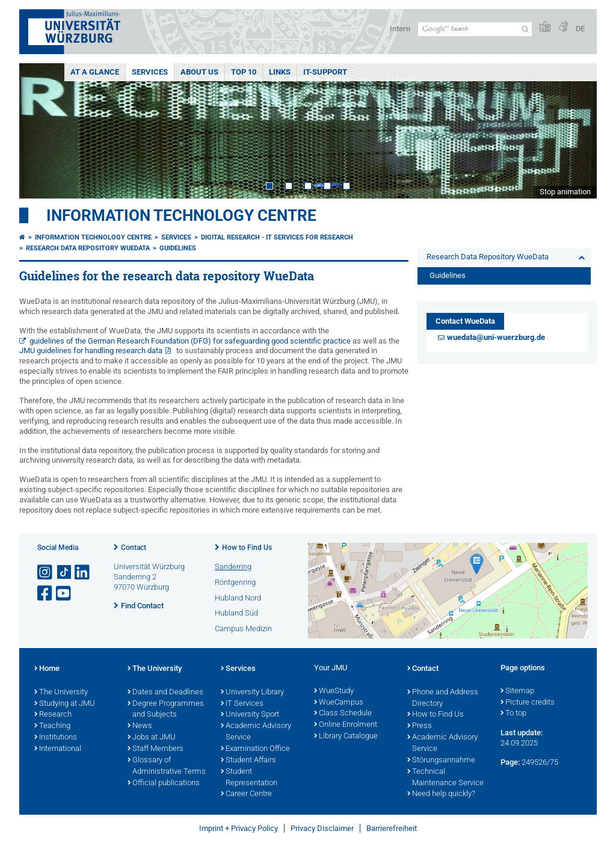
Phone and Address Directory (443, 698)
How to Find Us (247, 548)
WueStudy (334, 691)
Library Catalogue (346, 736)
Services (150, 72)
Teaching (52, 726)
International (58, 749)
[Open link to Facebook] (46, 594)
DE (580, 29)
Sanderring (233, 567)
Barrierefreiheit (392, 828)
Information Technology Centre (181, 215)
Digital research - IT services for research (277, 237)
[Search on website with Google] (475, 29)
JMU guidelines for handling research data (91, 350)
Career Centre (246, 794)
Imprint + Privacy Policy (239, 828)
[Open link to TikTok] (64, 573)
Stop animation (565, 192)
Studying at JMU (65, 704)
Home (47, 669)
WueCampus (339, 703)
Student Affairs (248, 761)
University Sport (250, 715)
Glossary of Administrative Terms (167, 766)
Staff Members (156, 749)
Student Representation (249, 778)
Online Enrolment (346, 725)
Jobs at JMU (152, 738)
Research (53, 715)
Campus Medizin (243, 628)
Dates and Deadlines (165, 693)
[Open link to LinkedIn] (83, 573)
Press (420, 726)
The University (61, 693)
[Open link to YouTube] (64, 594)
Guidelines (178, 248)
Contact (134, 548)
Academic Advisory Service (256, 732)
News (140, 726)
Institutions (56, 738)
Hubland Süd (236, 613)
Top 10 (244, 72)
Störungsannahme (441, 761)
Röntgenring (235, 582)
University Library (252, 693)
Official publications (164, 783)
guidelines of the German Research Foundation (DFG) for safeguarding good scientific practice (190, 341)
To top (513, 714)
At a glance (95, 72)
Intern (400, 29)
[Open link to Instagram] (46, 573)
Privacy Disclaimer (322, 828)
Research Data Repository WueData (88, 248)
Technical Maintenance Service (445, 778)
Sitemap (517, 691)
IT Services (242, 704)
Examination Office (255, 749)
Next (576, 131)
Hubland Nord (238, 598)
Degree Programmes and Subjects (166, 710)
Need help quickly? (441, 794)
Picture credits (528, 703)
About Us (199, 72)
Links (280, 72)
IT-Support (325, 72)
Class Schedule (343, 714)
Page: (510, 762)
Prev (40, 131)
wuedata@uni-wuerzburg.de (496, 337)
